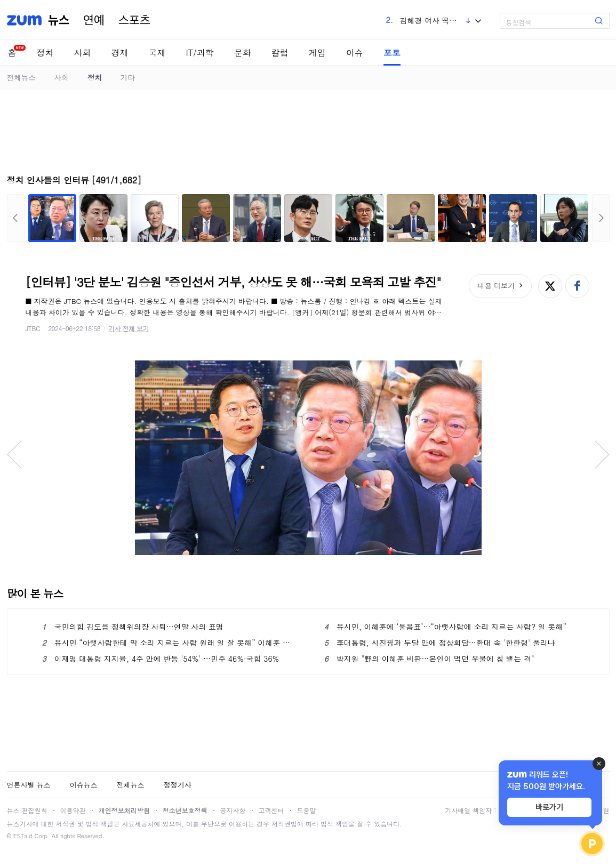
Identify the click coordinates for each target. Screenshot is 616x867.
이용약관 (73, 810)
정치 (45, 53)
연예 (94, 20)
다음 (601, 218)
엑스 (550, 286)
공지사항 (233, 810)
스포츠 (134, 20)
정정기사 (178, 785)
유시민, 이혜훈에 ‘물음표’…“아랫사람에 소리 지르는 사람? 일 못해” (445, 627)
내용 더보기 (496, 286)
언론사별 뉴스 (29, 785)
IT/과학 (200, 53)
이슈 (355, 53)
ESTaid (23, 836)
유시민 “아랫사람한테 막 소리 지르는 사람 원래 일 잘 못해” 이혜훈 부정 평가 (167, 643)
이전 (16, 218)
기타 (128, 77)
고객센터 (271, 810)
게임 (317, 53)
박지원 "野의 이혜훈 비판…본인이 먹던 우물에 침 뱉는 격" (429, 659)
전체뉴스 (21, 77)
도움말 (307, 810)
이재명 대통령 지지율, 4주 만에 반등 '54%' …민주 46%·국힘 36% (161, 659)
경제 (120, 53)
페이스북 (577, 286)
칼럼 (280, 53)
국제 (157, 53)
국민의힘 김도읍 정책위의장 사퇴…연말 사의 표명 (133, 627)
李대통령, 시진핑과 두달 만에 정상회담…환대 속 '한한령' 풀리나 (440, 643)
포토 (392, 53)
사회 (83, 53)
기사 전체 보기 (129, 328)
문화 (243, 53)
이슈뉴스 (84, 785)
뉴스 (59, 20)
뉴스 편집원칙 (27, 810)
